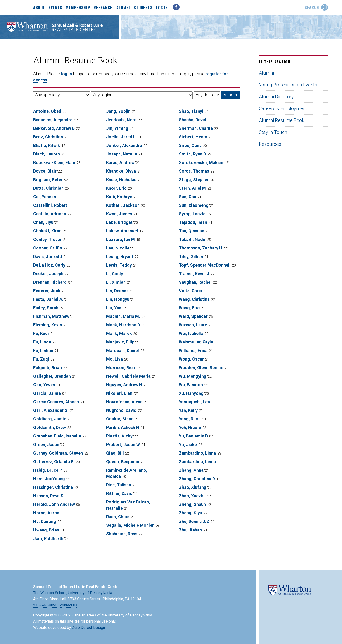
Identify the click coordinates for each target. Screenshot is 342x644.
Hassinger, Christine (53, 487)
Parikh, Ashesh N (123, 427)
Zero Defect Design (88, 628)
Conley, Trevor (47, 239)
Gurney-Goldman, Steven (58, 453)
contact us (69, 605)
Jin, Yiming (117, 128)
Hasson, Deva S (48, 496)
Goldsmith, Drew (50, 427)
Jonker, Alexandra (124, 145)
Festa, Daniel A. (48, 299)
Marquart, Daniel (123, 350)
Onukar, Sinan (120, 419)
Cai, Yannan (45, 197)
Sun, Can (188, 197)
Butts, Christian (48, 188)
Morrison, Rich (121, 368)
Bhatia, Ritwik (47, 145)
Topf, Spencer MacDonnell (205, 265)
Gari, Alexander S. (51, 410)
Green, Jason (46, 444)
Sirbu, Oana (190, 145)
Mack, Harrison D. (123, 325)
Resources (270, 144)
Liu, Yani (114, 308)
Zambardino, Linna (197, 453)
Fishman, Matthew (51, 316)
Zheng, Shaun (192, 504)
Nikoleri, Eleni (120, 393)
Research (103, 8)
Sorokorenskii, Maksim (202, 162)
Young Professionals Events (288, 85)
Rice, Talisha (119, 485)
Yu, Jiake (188, 444)
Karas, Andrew (120, 162)
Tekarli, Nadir (192, 239)
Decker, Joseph (48, 274)
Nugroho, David (121, 410)
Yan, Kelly (188, 410)
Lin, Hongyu (118, 299)
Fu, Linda (42, 342)
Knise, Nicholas (121, 180)
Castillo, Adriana (50, 214)
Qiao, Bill (115, 453)
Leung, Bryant (120, 256)
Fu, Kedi (41, 333)
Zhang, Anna (191, 470)
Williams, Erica (193, 350)
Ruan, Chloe (118, 517)
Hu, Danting (45, 521)
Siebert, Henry (193, 137)
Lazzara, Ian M (121, 239)
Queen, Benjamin (123, 462)
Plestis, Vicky (119, 436)
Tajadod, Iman (193, 222)
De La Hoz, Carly (49, 265)
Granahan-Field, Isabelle (57, 436)
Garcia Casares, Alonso (56, 402)
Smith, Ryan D (192, 154)
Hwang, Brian (46, 530)
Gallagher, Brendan (52, 376)
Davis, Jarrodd (48, 256)
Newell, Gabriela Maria (128, 376)
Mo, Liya (114, 359)
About (39, 8)
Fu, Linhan (43, 350)
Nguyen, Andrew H (124, 385)
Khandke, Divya (121, 171)
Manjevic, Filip (120, 342)
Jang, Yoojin (118, 111)
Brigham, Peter (48, 180)
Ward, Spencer (193, 316)
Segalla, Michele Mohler (130, 525)
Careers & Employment (283, 108)
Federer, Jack (47, 291)
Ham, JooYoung (49, 479)
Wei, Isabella (191, 333)
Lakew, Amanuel (122, 231)
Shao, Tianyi (191, 111)
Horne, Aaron (46, 513)
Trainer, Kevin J (194, 274)
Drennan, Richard (50, 282)
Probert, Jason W (123, 444)
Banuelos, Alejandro (53, 120)
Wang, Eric (189, 308)
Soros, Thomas (194, 171)
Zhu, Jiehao (190, 530)
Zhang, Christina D (197, 479)
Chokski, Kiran (47, 231)
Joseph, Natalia (122, 154)
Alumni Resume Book (282, 120)
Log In (162, 8)
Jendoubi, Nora (121, 120)
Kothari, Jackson (123, 205)
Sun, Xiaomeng (194, 205)
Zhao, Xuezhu (192, 496)
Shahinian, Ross (122, 534)
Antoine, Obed (47, 111)
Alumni (123, 8)
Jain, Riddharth (48, 538)
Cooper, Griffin (48, 248)
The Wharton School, (50, 593)
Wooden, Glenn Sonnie (201, 368)
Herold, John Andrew (54, 504)
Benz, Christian (48, 137)
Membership (78, 8)
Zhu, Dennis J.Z (194, 521)
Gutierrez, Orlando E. (54, 462)
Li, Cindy (115, 274)
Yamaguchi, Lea (194, 402)
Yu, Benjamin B (193, 436)
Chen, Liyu (43, 222)
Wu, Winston (191, 385)
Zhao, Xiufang (193, 487)
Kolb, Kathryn (119, 197)
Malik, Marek (119, 333)
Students (143, 8)
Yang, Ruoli (190, 419)
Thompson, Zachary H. (201, 248)
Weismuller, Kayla (196, 342)
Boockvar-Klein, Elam (54, 162)
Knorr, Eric (116, 188)
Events (55, 8)
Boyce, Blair (45, 171)
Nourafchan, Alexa (124, 402)
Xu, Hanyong (191, 393)
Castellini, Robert (50, 205)
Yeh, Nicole (190, 427)
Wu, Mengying (193, 376)
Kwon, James (119, 214)
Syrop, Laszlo (192, 214)
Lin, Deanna (117, 291)
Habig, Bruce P (48, 470)
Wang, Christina (194, 299)
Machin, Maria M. (123, 316)
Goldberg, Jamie (50, 419)
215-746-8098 (45, 605)
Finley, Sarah (46, 308)
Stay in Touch (273, 132)
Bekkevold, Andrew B (54, 128)
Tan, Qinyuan (192, 231)
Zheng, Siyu (190, 513)
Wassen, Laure (193, 325)
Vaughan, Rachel (195, 282)
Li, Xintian (116, 282)
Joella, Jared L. (121, 137)
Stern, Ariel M (192, 188)
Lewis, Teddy (119, 265)
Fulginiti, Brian (47, 368)
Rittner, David (119, 493)
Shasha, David (193, 120)
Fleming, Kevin (48, 325)
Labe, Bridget (119, 222)
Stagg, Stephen (194, 180)
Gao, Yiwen (44, 385)
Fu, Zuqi (41, 359)
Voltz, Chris (190, 291)
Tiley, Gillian (191, 256)
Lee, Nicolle (118, 248)
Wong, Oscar (191, 359)
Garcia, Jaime (47, 393)
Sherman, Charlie (196, 128)
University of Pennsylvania (90, 593)
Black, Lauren (47, 154)
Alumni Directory (276, 97)
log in (66, 74)
